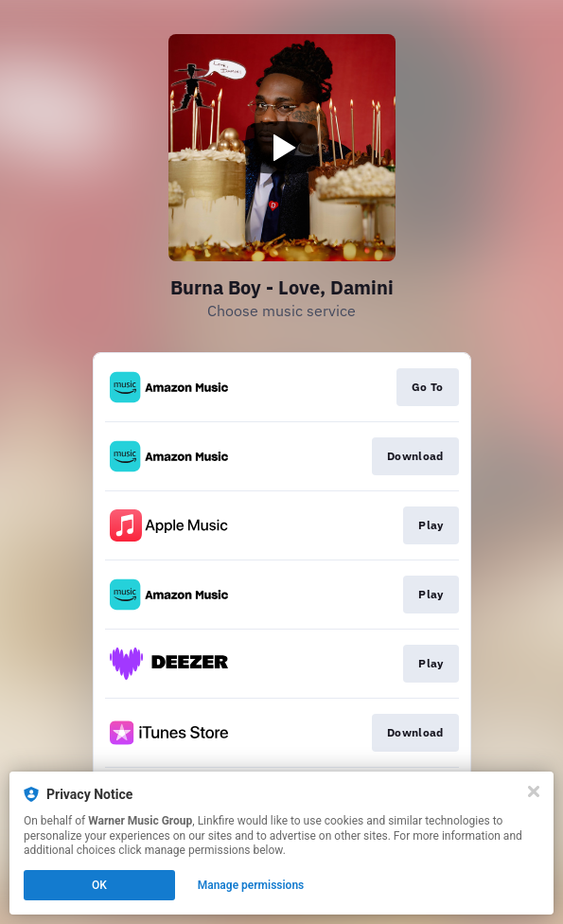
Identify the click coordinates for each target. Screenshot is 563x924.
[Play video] (282, 148)
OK (99, 885)
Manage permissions (251, 885)
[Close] (534, 791)
